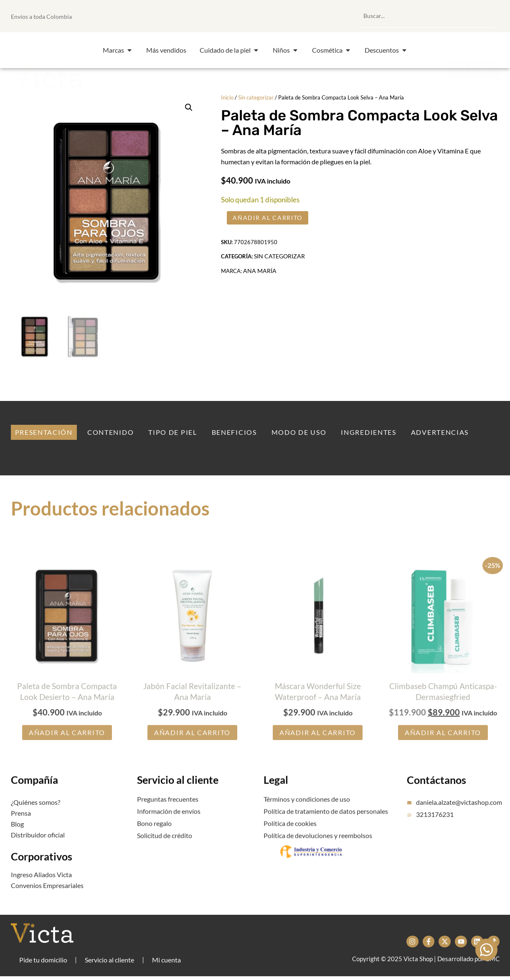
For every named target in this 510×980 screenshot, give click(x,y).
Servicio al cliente (178, 795)
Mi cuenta (168, 962)
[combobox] (427, 16)
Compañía (34, 795)
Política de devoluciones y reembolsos (318, 845)
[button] (265, 16)
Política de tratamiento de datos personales (326, 821)
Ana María (260, 279)
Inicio (227, 97)
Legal (276, 795)
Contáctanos (436, 796)
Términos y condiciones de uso (307, 809)
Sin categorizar (256, 97)
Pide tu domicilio (43, 962)
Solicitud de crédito (165, 845)
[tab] (44, 433)
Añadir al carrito (272, 221)
